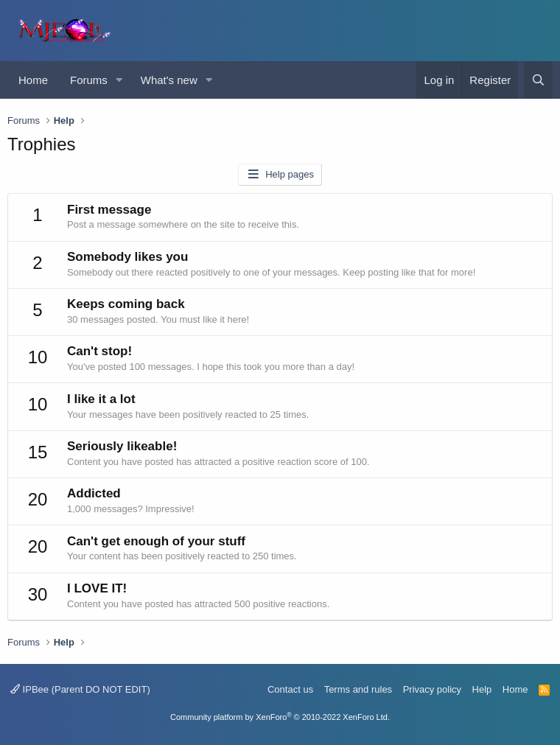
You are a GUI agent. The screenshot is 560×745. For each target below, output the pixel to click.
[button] (119, 80)
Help (482, 689)
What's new (169, 80)
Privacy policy (432, 689)
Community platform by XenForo (280, 717)
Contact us (290, 689)
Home (33, 80)
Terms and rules (358, 689)
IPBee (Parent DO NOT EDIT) (80, 689)
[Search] (538, 80)
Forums (89, 80)
